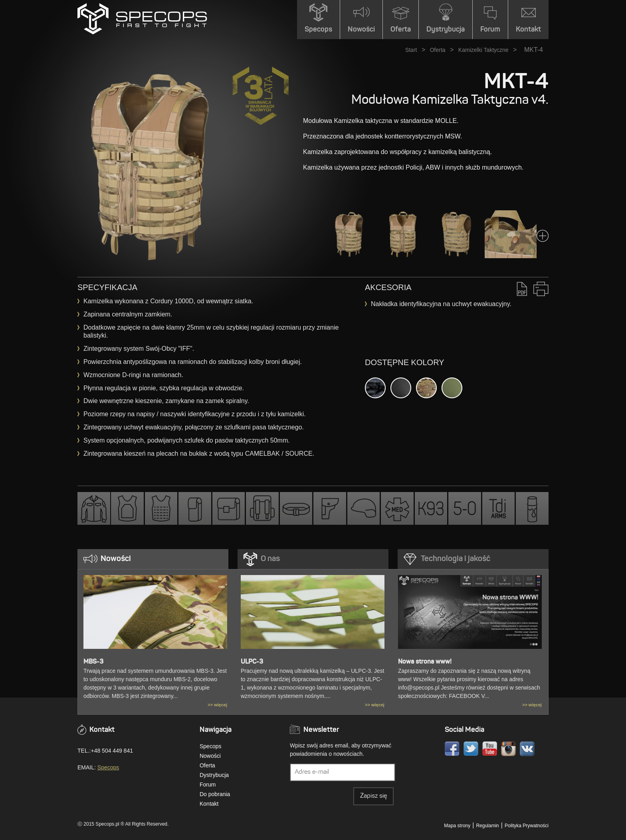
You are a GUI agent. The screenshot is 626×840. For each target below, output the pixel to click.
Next (543, 236)
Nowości (210, 756)
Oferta (438, 50)
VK (527, 749)
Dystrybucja (214, 775)
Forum (208, 785)
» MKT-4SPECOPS (142, 19)
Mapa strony (457, 826)
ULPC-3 (252, 662)
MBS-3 (93, 662)
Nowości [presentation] (116, 559)
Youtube (490, 749)
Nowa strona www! (425, 662)
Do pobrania (215, 794)
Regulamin (487, 826)
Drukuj (541, 289)
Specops (108, 767)
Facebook (452, 749)
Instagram (508, 749)
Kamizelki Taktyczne (483, 50)
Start (411, 50)
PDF (522, 289)
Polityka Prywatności (527, 826)
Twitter (471, 749)
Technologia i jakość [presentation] (456, 559)
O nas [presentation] (270, 559)
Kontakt (209, 804)
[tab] (153, 559)
